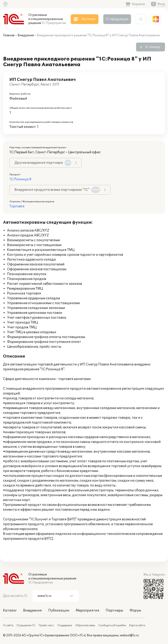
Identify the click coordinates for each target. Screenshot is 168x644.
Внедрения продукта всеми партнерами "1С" (57, 190)
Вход (161, 4)
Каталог (10, 611)
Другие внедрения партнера (43, 163)
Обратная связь (85, 625)
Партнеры (114, 611)
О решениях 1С (26, 625)
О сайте (8, 625)
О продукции (117, 19)
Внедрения (26, 35)
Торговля (17, 206)
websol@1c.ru (129, 635)
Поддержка (65, 625)
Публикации (59, 611)
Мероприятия (88, 611)
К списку (153, 47)
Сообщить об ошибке (112, 625)
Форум (135, 611)
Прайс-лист (46, 625)
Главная (9, 35)
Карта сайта (137, 625)
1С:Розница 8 (20, 179)
